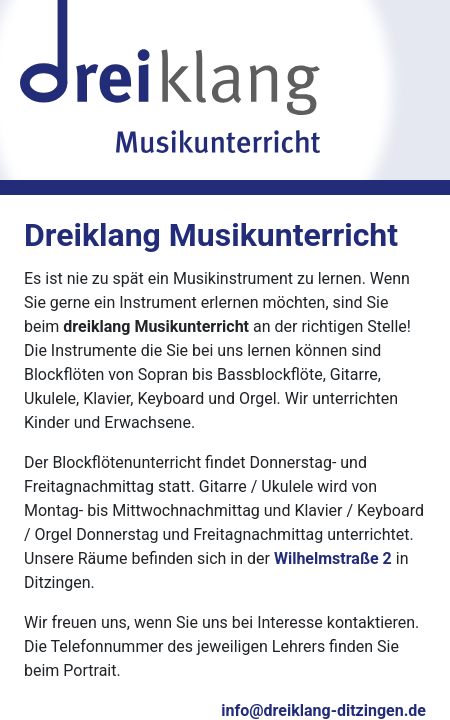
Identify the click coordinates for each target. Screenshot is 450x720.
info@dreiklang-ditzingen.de (323, 710)
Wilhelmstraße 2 (333, 558)
